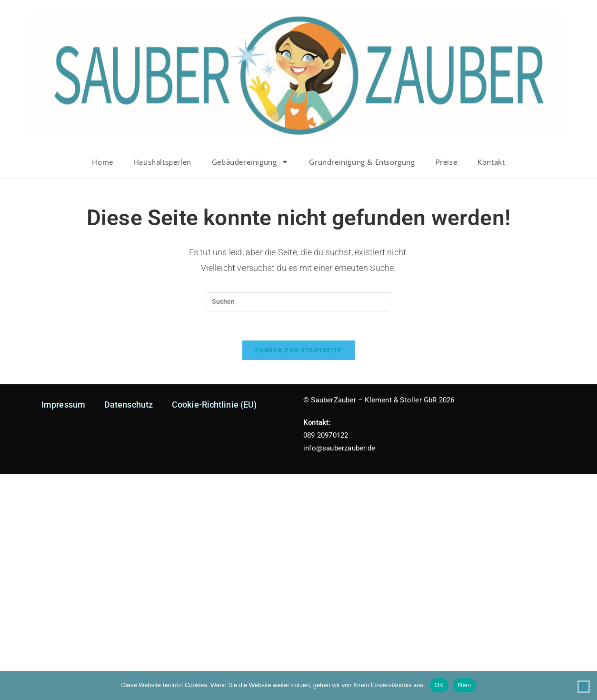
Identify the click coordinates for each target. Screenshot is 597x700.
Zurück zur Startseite (298, 350)
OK (439, 685)
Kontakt (491, 162)
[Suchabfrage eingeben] (298, 302)
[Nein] (584, 687)
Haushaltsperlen (163, 162)
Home (102, 162)
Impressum (63, 405)
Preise (447, 162)
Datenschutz (129, 405)
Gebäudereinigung (250, 162)
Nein (465, 685)
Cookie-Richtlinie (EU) (214, 405)
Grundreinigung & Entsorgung (362, 162)
